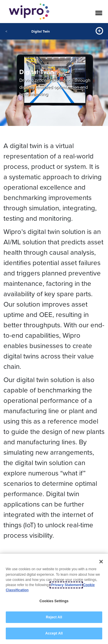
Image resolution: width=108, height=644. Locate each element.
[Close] (101, 562)
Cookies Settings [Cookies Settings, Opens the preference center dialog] (54, 601)
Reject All (54, 617)
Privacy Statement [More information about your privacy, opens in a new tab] (66, 585)
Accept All (54, 634)
